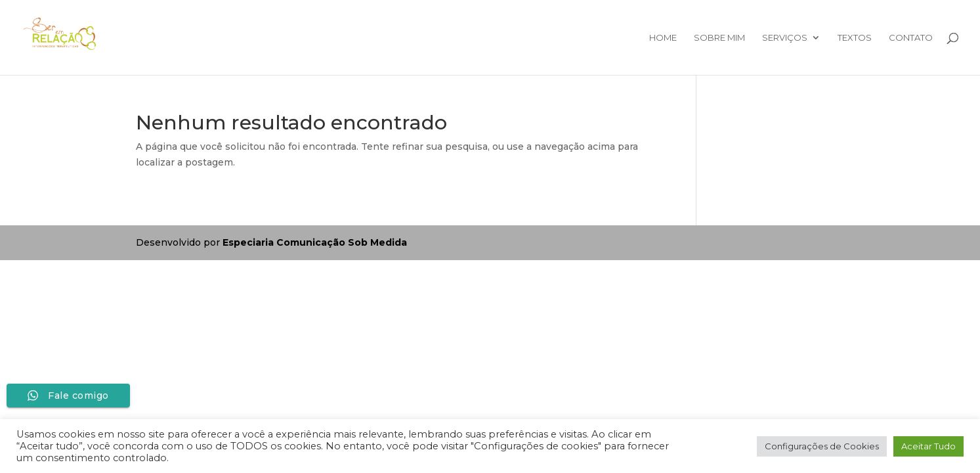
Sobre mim (719, 38)
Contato (911, 38)
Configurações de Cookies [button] (822, 446)
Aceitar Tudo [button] (928, 446)
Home (663, 38)
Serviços (785, 38)
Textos (855, 38)
